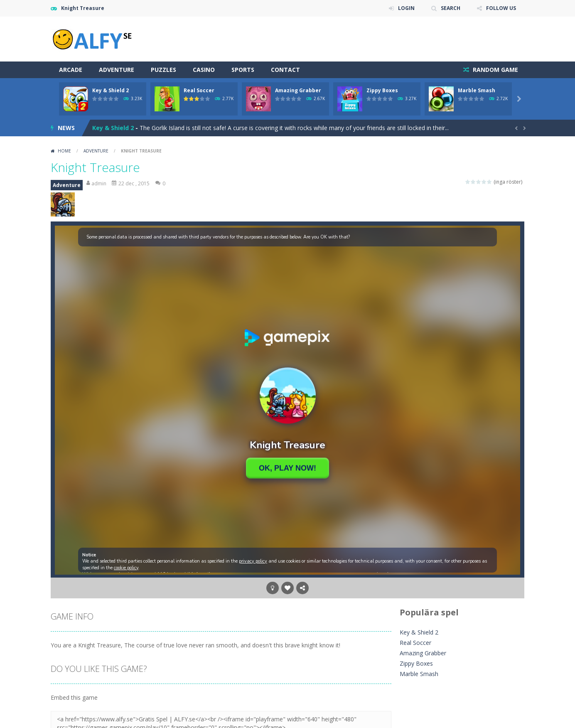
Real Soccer (199, 90)
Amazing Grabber (298, 90)
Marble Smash (477, 90)
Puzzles (163, 70)
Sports (243, 70)
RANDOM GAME (495, 70)
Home (64, 151)
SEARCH (451, 8)
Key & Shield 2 (111, 90)
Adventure (117, 70)
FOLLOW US (501, 8)
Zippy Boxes (382, 90)
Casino (204, 70)
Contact (285, 70)
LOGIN (406, 8)
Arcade (71, 70)
